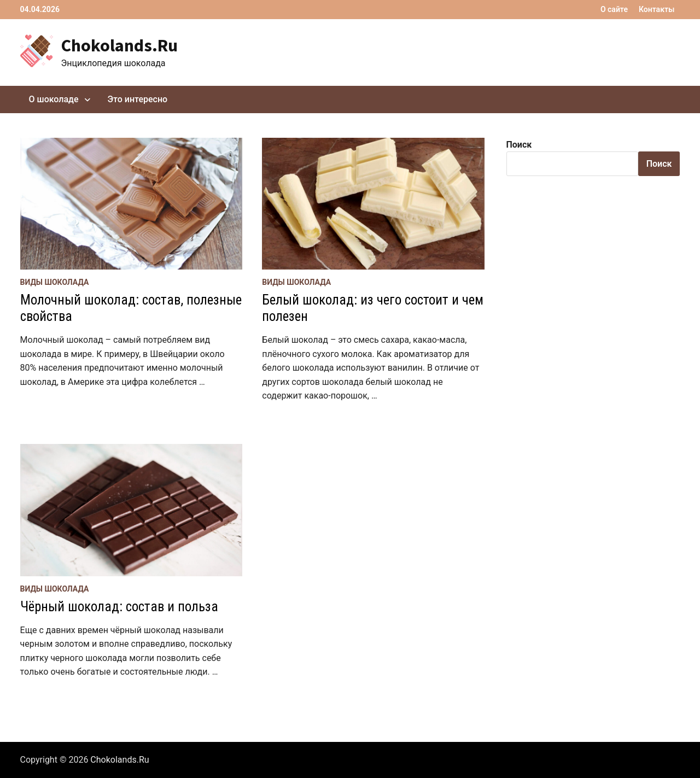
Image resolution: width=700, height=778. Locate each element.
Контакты (657, 9)
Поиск (519, 145)
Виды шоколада (55, 282)
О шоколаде (54, 99)
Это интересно (138, 99)
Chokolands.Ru (119, 45)
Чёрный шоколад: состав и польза (119, 607)
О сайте (614, 9)
